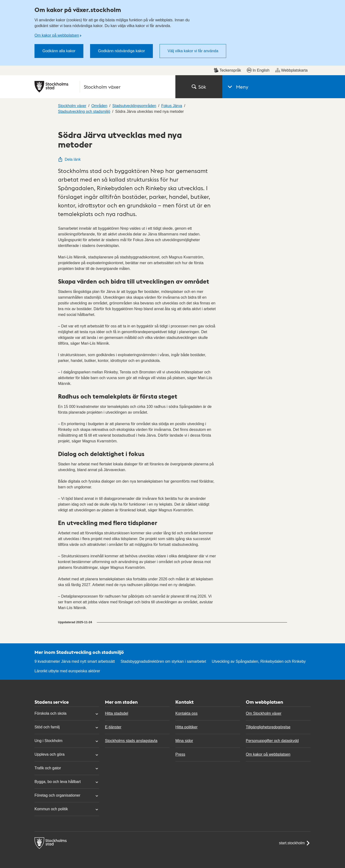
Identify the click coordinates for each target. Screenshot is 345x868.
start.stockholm (295, 843)
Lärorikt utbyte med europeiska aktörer (67, 671)
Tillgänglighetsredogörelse (268, 727)
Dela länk (69, 159)
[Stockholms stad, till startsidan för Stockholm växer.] (102, 87)
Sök (199, 87)
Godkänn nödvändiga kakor (121, 51)
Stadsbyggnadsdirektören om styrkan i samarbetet (163, 661)
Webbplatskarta (291, 70)
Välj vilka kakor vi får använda (193, 51)
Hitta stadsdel (117, 713)
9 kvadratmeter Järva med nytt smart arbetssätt (75, 661)
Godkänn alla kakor (59, 51)
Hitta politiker (186, 727)
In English (258, 70)
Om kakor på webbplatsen (57, 35)
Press (180, 754)
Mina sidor (184, 741)
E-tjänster (113, 727)
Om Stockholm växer (264, 713)
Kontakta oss (187, 713)
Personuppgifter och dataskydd (272, 741)
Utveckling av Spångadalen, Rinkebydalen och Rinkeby (259, 661)
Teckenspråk (227, 70)
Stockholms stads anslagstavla (131, 741)
